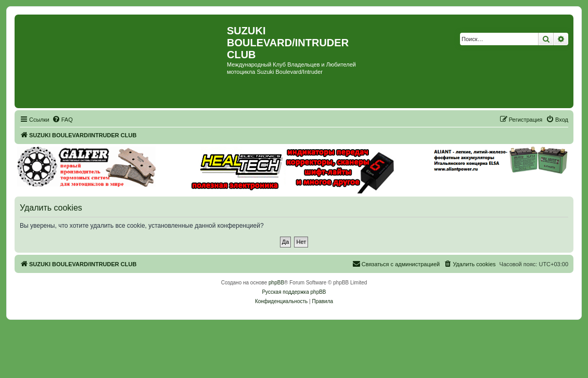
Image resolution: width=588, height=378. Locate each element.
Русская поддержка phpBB (294, 292)
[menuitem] (62, 120)
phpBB (276, 283)
